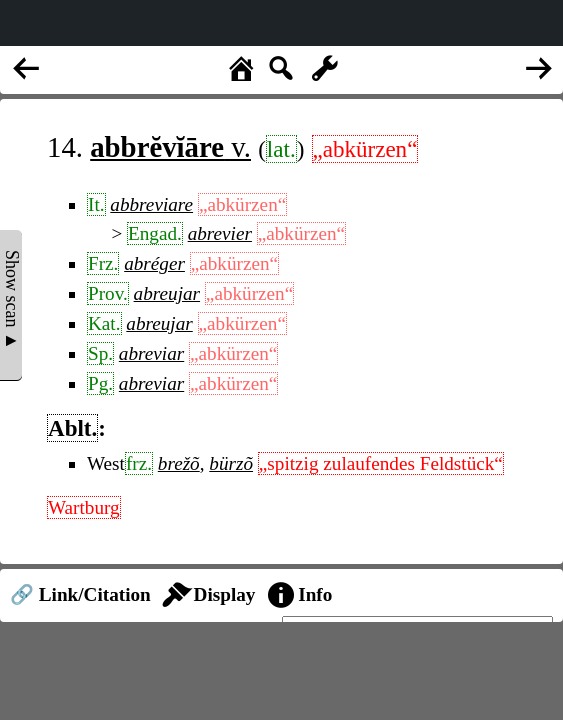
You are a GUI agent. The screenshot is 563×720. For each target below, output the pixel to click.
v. (170, 147)
